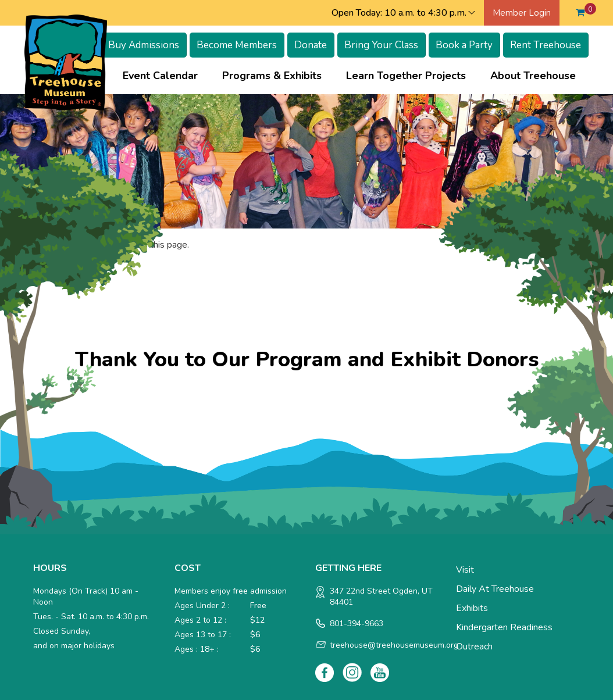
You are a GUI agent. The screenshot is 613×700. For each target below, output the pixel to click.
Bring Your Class (381, 45)
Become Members (237, 45)
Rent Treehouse (546, 45)
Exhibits (472, 608)
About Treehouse (533, 76)
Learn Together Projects (406, 76)
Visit (465, 570)
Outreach (474, 647)
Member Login (522, 13)
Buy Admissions (144, 45)
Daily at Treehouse (495, 589)
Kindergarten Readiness (504, 627)
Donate (311, 45)
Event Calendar (160, 76)
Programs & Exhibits (272, 76)
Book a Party (464, 45)
